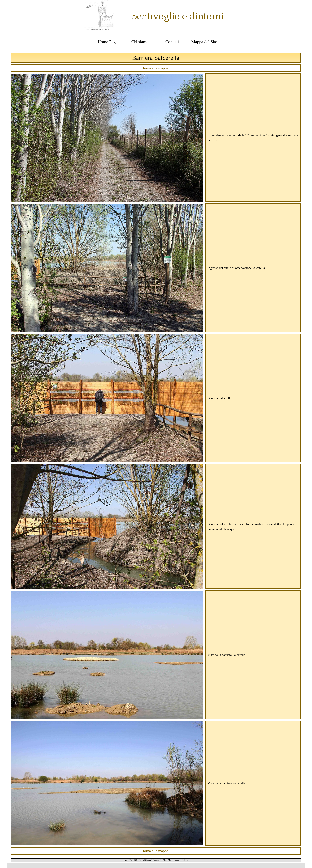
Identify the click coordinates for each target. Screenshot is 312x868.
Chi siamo (139, 860)
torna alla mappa (156, 68)
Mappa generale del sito (178, 860)
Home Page (129, 860)
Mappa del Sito (160, 860)
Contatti (149, 860)
